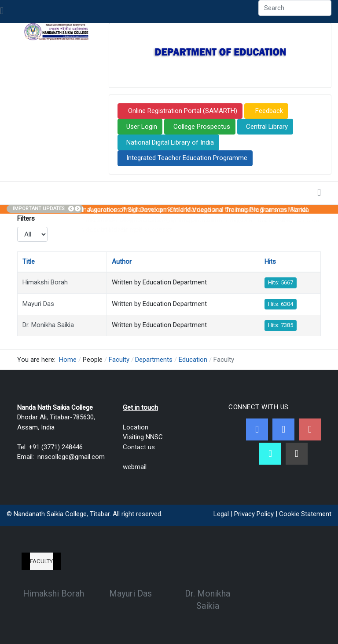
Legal (221, 514)
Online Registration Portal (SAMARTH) (182, 111)
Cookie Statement (305, 514)
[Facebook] (257, 429)
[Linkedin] (297, 454)
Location (136, 427)
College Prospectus (202, 127)
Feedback (268, 111)
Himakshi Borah (45, 282)
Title (29, 262)
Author (122, 262)
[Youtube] (310, 429)
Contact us (139, 447)
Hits (270, 262)
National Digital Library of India (170, 142)
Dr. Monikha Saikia (48, 325)
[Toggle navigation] (2, 11)
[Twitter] (283, 429)
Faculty (41, 561)
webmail (135, 467)
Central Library (267, 127)
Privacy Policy (254, 514)
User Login (142, 127)
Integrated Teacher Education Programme (187, 158)
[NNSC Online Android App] (270, 454)
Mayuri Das (38, 304)
